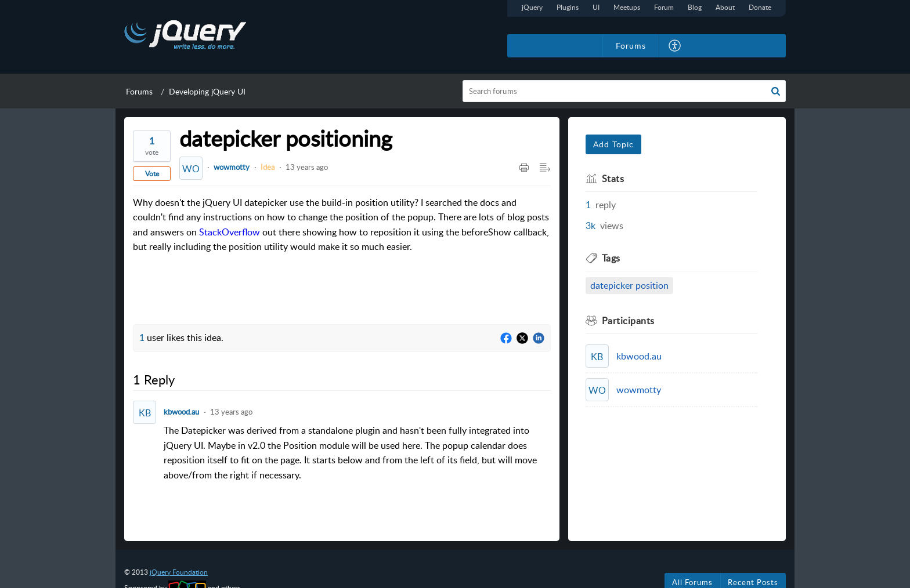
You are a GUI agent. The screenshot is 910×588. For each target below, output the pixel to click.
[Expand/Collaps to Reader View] (545, 168)
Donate (760, 7)
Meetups (627, 7)
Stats (613, 179)
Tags (611, 258)
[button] (776, 91)
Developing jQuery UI (207, 91)
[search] (624, 91)
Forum (664, 7)
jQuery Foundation (179, 572)
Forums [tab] (631, 46)
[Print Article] (524, 168)
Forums (139, 91)
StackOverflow (230, 232)
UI (596, 7)
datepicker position (629, 285)
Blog (695, 7)
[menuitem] (675, 46)
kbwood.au (181, 412)
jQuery (532, 7)
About (725, 7)
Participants (628, 321)
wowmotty (232, 167)
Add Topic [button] (613, 144)
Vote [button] (152, 174)
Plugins (568, 7)
